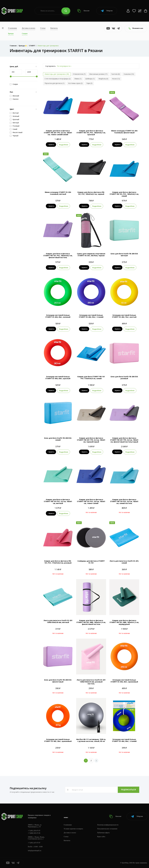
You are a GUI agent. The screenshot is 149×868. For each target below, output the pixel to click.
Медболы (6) (103, 79)
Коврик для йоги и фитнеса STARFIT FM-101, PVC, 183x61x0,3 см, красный (91, 133)
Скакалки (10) (129, 74)
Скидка (14, 84)
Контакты (54, 28)
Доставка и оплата (29, 28)
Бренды (11, 34)
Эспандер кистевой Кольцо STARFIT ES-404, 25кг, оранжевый (124, 681)
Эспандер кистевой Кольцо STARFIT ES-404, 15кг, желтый (124, 316)
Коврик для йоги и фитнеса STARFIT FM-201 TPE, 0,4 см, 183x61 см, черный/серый (91, 440)
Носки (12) (116, 79)
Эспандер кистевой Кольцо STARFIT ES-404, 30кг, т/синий (124, 740)
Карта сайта (101, 837)
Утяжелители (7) (79, 74)
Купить (51, 145)
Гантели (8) (116, 74)
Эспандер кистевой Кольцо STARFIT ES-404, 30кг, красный (58, 378)
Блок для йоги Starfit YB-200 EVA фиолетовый (58, 681)
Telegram (107, 11)
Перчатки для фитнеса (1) (54, 83)
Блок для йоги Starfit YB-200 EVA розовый (124, 378)
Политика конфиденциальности (108, 825)
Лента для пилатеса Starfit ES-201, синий (124, 562)
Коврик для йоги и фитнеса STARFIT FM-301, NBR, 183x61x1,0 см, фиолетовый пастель (91, 622)
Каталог (83, 11)
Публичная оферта (103, 833)
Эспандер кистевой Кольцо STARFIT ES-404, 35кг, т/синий (91, 316)
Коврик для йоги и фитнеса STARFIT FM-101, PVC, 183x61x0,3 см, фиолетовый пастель (58, 256)
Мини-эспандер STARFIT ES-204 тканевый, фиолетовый (124, 132)
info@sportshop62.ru (35, 851)
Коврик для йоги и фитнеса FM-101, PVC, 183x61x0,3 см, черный (91, 193)
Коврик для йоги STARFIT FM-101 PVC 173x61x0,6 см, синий (91, 378)
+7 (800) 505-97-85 (34, 833)
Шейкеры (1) (90, 79)
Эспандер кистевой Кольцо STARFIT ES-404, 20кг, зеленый (58, 316)
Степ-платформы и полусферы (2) (58, 79)
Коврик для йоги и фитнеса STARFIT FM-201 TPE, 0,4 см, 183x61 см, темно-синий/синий (58, 133)
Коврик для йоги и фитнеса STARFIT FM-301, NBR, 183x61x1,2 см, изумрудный (124, 622)
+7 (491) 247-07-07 (34, 843)
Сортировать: (51, 66)
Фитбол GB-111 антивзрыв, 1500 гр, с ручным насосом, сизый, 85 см (91, 740)
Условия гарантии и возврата (73, 829)
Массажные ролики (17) (98, 74)
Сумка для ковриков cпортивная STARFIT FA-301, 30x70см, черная (91, 255)
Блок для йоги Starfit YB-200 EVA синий (58, 439)
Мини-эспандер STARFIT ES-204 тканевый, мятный (58, 193)
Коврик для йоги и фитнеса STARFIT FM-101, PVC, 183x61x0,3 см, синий (124, 194)
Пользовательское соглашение (107, 829)
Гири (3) (89, 83)
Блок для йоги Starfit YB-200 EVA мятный (124, 255)
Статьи (43, 28)
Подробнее (64, 145)
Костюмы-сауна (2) (75, 83)
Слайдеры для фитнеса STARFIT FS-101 (91, 562)
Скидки (25, 34)
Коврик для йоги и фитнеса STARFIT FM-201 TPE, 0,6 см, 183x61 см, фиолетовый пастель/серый (124, 440)
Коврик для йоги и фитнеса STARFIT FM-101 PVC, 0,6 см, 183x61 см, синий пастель (124, 501)
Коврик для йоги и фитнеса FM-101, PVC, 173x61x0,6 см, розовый (58, 562)
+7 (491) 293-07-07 (34, 831)
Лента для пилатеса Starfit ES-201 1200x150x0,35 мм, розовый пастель (91, 682)
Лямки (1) (78, 79)
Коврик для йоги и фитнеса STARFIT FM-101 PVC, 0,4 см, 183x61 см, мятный (58, 501)
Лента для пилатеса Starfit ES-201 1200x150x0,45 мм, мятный (58, 621)
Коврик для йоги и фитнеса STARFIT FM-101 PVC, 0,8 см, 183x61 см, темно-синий (91, 501)
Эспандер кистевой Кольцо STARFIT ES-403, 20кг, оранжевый (58, 740)
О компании (12, 28)
